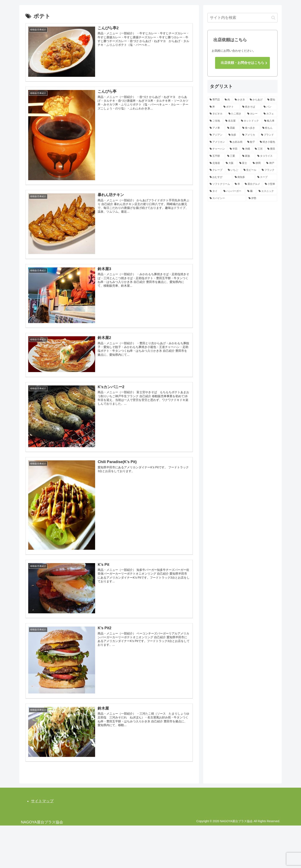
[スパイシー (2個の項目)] (227, 198)
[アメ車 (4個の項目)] (216, 128)
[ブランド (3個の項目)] (268, 135)
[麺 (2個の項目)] (251, 191)
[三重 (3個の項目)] (232, 156)
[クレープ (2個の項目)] (216, 170)
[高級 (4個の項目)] (232, 128)
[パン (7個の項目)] (269, 107)
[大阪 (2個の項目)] (230, 163)
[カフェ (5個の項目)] (269, 114)
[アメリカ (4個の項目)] (249, 135)
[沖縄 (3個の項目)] (246, 149)
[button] (273, 18)
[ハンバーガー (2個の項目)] (233, 191)
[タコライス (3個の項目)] (266, 156)
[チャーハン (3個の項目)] (217, 149)
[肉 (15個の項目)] (227, 100)
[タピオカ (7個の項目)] (217, 114)
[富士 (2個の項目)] (244, 163)
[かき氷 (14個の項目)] (240, 100)
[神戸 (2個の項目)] (271, 163)
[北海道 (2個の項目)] (215, 163)
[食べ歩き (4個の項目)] (250, 128)
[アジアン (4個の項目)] (217, 135)
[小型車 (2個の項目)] (270, 184)
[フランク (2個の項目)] (268, 170)
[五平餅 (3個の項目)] (216, 156)
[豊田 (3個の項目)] (271, 149)
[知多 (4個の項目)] (233, 135)
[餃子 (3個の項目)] (251, 142)
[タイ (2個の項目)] (214, 191)
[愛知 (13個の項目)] (271, 100)
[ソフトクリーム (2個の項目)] (220, 184)
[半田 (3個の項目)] (234, 149)
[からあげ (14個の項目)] (256, 100)
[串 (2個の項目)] (237, 184)
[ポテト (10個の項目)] (231, 107)
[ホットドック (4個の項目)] (250, 121)
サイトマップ (42, 801)
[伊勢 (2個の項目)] (262, 198)
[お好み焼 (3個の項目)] (236, 142)
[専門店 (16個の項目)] (215, 100)
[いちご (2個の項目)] (233, 170)
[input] (242, 18)
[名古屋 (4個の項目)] (231, 121)
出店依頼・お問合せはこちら (242, 63)
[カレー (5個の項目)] (253, 114)
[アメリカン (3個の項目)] (217, 142)
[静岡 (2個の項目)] (257, 163)
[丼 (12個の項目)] (214, 107)
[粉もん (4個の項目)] (269, 128)
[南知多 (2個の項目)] (244, 177)
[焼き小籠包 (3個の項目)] (268, 142)
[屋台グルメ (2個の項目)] (253, 184)
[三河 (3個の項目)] (259, 149)
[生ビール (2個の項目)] (250, 170)
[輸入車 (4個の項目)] (270, 121)
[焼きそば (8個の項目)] (251, 107)
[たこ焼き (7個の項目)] (236, 114)
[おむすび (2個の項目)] (220, 177)
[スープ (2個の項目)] (266, 177)
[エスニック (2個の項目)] (267, 191)
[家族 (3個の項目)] (247, 156)
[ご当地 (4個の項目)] (215, 121)
